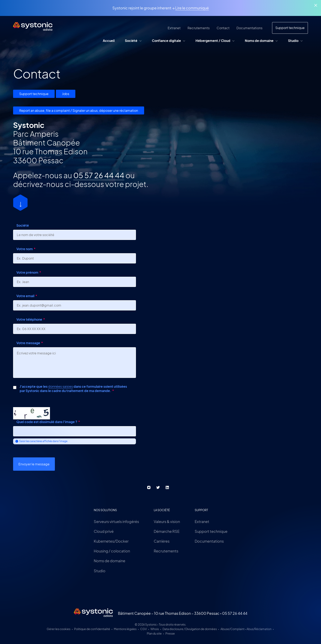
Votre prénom (27, 272)
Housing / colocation (112, 551)
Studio (100, 571)
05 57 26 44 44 (99, 175)
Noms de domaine (110, 561)
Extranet (202, 521)
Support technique (34, 94)
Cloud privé (104, 531)
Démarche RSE (167, 531)
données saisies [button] (60, 386)
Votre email (25, 296)
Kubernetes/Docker (111, 541)
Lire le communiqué (192, 8)
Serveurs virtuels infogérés (116, 521)
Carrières (162, 541)
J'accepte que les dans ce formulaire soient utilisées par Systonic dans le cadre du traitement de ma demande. (73, 389)
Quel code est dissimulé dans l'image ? (47, 422)
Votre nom (25, 249)
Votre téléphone (29, 319)
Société (23, 225)
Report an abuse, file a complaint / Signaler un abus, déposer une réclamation (79, 110)
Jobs (66, 94)
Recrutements (166, 551)
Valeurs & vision (167, 521)
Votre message (28, 343)
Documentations (209, 541)
